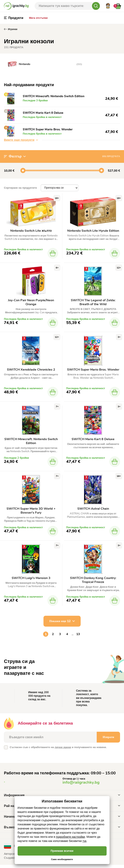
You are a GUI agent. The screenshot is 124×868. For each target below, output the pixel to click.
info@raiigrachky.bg (81, 786)
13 (78, 637)
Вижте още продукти (21, 141)
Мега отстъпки (38, 18)
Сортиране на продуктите (20, 189)
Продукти (14, 18)
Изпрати (108, 740)
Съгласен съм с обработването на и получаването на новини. (58, 750)
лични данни (63, 750)
